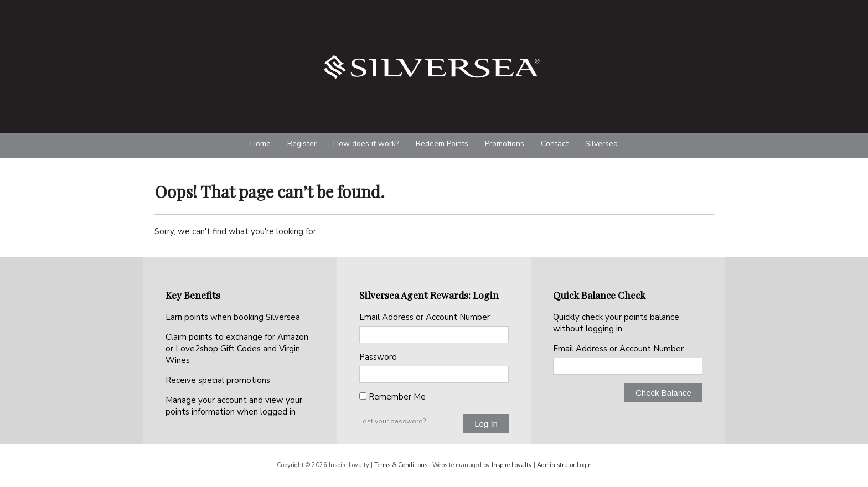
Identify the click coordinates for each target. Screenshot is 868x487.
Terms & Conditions (401, 465)
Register (302, 144)
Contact (555, 144)
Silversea (601, 144)
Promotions (505, 144)
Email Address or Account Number (425, 317)
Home (260, 144)
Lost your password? (392, 421)
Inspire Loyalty (512, 465)
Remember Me (392, 397)
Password (378, 357)
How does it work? (366, 144)
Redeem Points (442, 144)
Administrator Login (564, 465)
